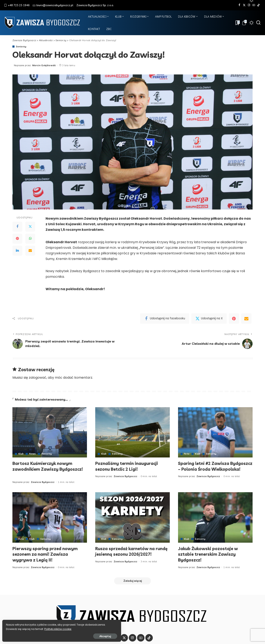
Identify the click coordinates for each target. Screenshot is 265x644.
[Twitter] (244, 5)
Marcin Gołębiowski (44, 65)
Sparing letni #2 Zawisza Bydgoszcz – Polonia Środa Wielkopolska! (208, 469)
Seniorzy (21, 47)
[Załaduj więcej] (132, 581)
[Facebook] (239, 5)
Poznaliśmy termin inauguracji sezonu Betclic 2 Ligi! (129, 466)
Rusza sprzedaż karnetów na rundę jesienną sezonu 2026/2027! (127, 554)
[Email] (30, 251)
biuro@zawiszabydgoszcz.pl (53, 5)
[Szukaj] (258, 23)
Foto (187, 454)
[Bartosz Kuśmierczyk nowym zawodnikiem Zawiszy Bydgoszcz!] (50, 432)
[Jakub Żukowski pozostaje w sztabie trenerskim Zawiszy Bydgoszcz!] (215, 517)
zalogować (38, 378)
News (33, 454)
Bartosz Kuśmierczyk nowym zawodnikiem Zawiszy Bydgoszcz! (45, 469)
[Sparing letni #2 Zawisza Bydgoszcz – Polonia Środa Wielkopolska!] (215, 432)
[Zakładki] (237, 23)
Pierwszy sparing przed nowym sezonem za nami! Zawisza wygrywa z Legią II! (47, 554)
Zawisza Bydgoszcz (43, 482)
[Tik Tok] (258, 5)
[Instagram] (249, 5)
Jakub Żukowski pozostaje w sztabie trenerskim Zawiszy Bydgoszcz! (210, 554)
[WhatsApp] (30, 239)
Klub (21, 454)
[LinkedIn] (17, 251)
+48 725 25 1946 (17, 5)
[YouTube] (254, 5)
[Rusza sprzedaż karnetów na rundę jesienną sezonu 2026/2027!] (132, 517)
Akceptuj (49, 635)
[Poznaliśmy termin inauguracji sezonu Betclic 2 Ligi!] (132, 432)
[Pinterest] (17, 239)
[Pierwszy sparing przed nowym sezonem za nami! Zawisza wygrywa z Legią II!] (50, 517)
